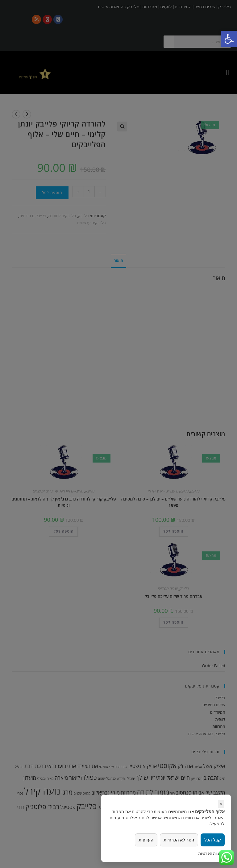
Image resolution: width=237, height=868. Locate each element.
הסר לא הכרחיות (178, 840)
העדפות (145, 840)
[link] (229, 39)
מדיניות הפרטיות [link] (212, 853)
